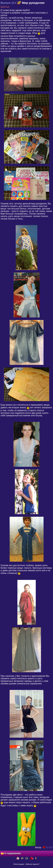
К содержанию (11, 854)
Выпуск (8, 3)
